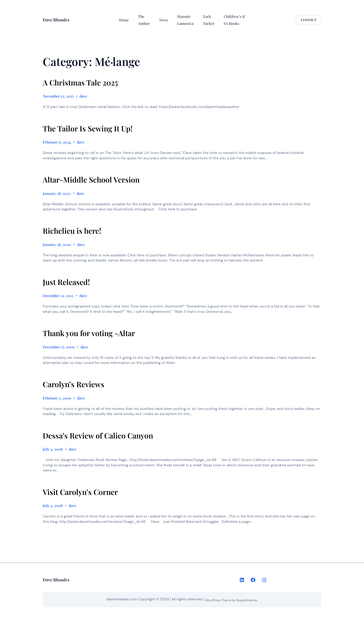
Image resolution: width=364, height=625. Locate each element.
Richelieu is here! (72, 231)
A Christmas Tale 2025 (80, 82)
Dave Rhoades (56, 20)
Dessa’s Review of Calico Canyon (98, 435)
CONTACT (309, 20)
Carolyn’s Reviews (73, 384)
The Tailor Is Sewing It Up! (88, 128)
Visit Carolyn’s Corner (80, 492)
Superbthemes (247, 600)
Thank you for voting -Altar (89, 333)
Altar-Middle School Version (91, 180)
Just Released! (66, 282)
